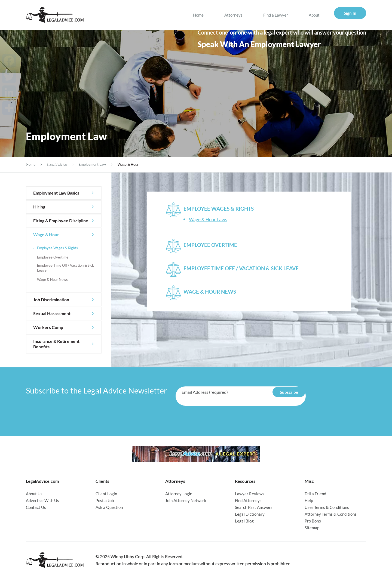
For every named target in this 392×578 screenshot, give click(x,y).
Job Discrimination (51, 299)
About (314, 15)
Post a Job (105, 500)
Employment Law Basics (56, 193)
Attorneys (233, 15)
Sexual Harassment (52, 313)
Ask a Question (109, 507)
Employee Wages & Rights (57, 248)
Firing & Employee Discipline (61, 221)
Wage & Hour (46, 234)
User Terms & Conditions (327, 507)
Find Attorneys (248, 500)
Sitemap (312, 528)
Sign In (350, 13)
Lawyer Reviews (250, 494)
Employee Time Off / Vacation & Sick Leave (65, 268)
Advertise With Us (42, 500)
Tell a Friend (315, 494)
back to (50, 164)
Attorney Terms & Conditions (331, 514)
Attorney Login (179, 494)
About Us (34, 494)
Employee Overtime (53, 257)
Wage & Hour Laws (208, 219)
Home (198, 15)
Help (309, 500)
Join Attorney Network (186, 500)
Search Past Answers (254, 507)
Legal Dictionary (250, 514)
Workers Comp (48, 327)
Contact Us (36, 507)
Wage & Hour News (52, 279)
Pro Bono (313, 521)
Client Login (106, 494)
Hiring (39, 207)
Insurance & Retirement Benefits (56, 344)
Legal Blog (244, 521)
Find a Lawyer (276, 15)
